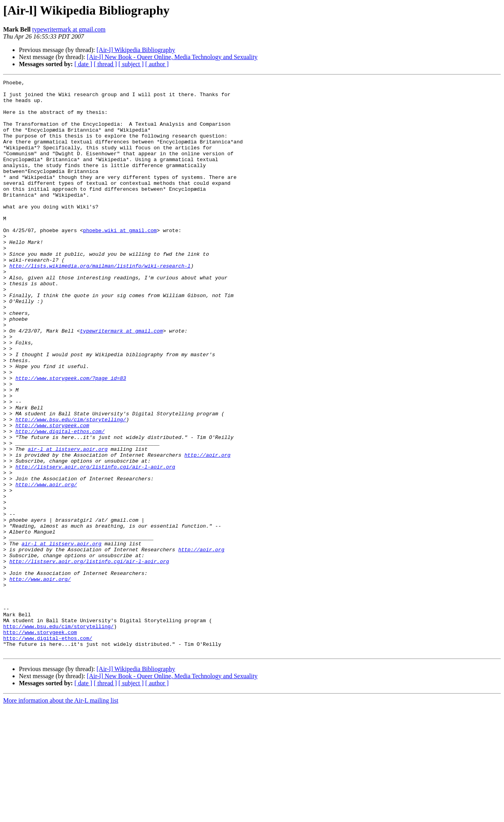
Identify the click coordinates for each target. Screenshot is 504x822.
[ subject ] (131, 64)
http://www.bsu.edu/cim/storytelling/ (71, 488)
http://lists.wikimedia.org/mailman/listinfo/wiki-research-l (100, 303)
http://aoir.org (207, 530)
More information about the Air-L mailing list (61, 815)
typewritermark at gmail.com (69, 29)
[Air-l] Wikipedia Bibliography (136, 50)
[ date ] (83, 64)
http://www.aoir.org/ (46, 566)
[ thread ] (105, 64)
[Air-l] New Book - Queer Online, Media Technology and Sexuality (172, 57)
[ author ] (157, 64)
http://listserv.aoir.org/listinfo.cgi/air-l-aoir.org (95, 545)
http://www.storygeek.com (52, 495)
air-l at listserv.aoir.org (68, 523)
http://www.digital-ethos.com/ (60, 502)
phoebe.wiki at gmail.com (120, 261)
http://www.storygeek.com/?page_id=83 (71, 438)
